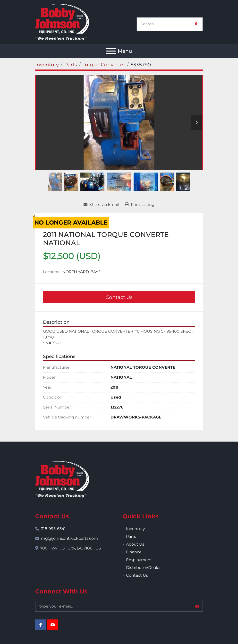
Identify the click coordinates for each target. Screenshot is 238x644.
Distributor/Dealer (143, 568)
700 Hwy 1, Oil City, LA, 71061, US (71, 548)
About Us (135, 544)
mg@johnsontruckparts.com (69, 538)
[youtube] (53, 625)
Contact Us (119, 297)
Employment (139, 560)
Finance (134, 552)
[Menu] (111, 51)
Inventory (136, 529)
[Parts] (71, 65)
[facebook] (41, 625)
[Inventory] (47, 65)
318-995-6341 (53, 529)
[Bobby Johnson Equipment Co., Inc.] (62, 479)
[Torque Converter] (104, 65)
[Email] (119, 606)
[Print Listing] (140, 205)
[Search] (167, 24)
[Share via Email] (101, 205)
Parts (131, 536)
